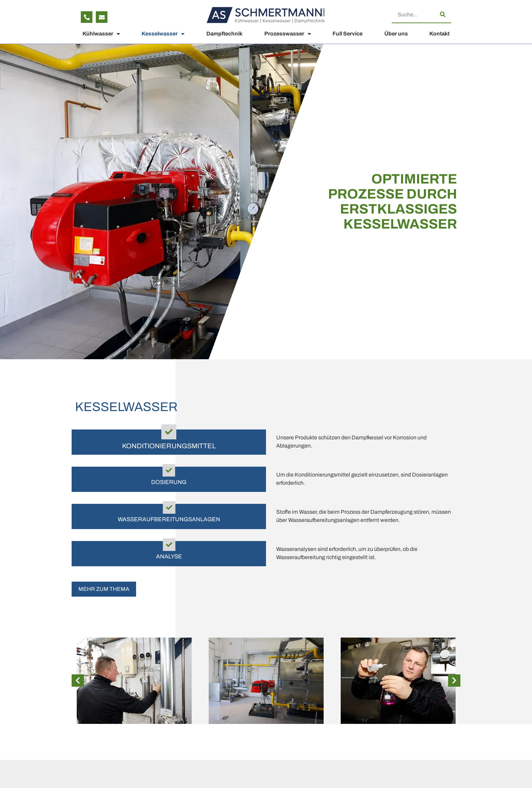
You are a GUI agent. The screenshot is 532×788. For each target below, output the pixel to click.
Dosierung (169, 483)
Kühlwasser (101, 34)
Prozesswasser (288, 34)
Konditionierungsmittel (169, 446)
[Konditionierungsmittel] (169, 432)
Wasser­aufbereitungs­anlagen (169, 520)
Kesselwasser (163, 34)
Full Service (348, 34)
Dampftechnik (224, 34)
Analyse (169, 557)
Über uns (396, 34)
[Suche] (443, 14)
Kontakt (439, 34)
